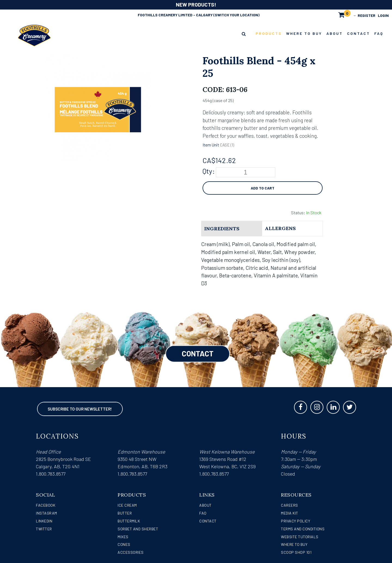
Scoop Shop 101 (296, 552)
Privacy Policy (295, 521)
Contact (208, 521)
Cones (124, 544)
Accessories (131, 552)
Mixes (123, 537)
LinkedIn (44, 521)
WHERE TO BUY (294, 544)
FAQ (203, 513)
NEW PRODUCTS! (196, 4)
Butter (125, 513)
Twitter (44, 529)
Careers (290, 505)
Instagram (47, 513)
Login (383, 15)
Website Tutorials (300, 537)
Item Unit (211, 145)
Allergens (280, 228)
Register (367, 15)
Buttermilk (129, 521)
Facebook (46, 505)
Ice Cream (127, 505)
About (206, 505)
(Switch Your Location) (236, 15)
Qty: (209, 171)
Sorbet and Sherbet (138, 529)
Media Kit (290, 513)
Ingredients (222, 229)
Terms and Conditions (303, 529)
